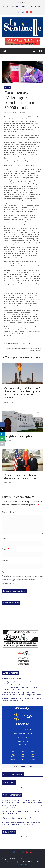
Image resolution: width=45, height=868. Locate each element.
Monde (8, 87)
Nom (5, 538)
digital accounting (8, 817)
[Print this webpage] (2, 444)
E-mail (5, 549)
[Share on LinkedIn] (2, 434)
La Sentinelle (21, 113)
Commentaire (9, 512)
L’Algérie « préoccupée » (18, 436)
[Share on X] (2, 429)
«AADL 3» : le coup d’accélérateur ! (13, 678)
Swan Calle (5, 811)
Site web (6, 561)
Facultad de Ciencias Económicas (12, 806)
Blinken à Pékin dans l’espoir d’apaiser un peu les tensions (21, 477)
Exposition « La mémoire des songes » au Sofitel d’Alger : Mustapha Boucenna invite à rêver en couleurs (22, 802)
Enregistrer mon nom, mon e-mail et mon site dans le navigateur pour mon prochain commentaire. (22, 580)
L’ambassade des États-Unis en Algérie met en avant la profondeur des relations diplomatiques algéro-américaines (21, 694)
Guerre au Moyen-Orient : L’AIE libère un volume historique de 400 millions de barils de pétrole (22, 393)
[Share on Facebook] (2, 424)
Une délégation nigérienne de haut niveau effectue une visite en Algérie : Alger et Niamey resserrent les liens (22, 683)
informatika (6, 822)
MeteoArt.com (27, 766)
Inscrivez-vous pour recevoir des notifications (17, 788)
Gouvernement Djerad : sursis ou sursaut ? (16, 343)
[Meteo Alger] (23, 752)
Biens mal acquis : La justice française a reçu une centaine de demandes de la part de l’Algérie (22, 688)
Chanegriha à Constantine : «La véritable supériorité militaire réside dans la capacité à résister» (21, 699)
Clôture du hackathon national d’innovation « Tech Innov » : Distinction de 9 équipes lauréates (21, 823)
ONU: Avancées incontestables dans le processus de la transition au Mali (25, 349)
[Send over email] (2, 439)
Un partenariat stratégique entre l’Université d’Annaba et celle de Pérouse (20, 818)
